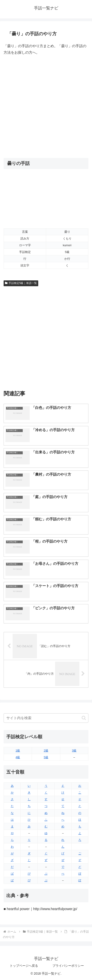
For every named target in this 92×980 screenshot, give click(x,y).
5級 (46, 757)
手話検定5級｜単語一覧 (21, 283)
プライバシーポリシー (68, 966)
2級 (46, 751)
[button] (84, 718)
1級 (18, 751)
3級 (74, 751)
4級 (18, 757)
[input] (46, 718)
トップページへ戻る (24, 966)
